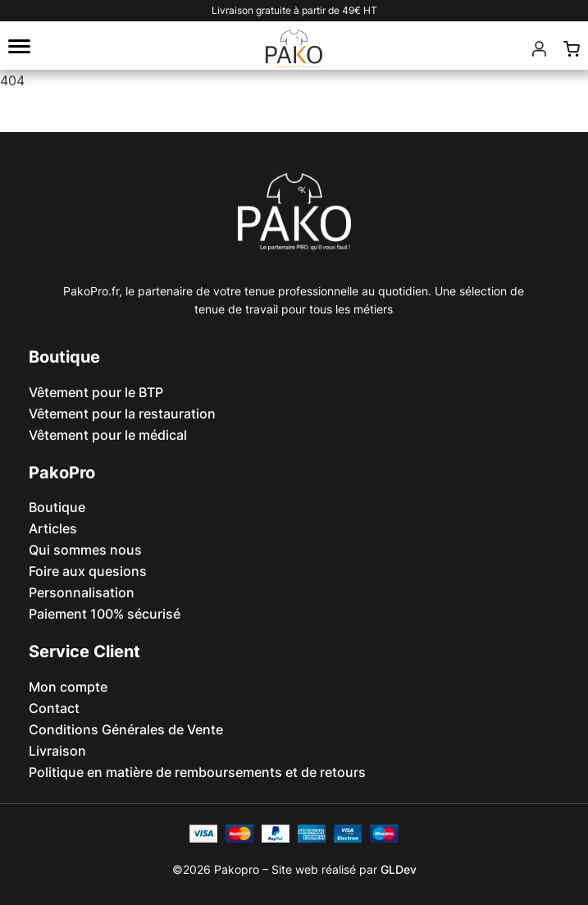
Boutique (57, 507)
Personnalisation (82, 592)
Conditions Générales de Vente (126, 729)
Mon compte (68, 687)
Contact (54, 708)
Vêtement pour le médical (108, 435)
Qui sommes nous (85, 550)
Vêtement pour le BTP (96, 392)
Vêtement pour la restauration (122, 414)
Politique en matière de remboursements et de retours (197, 772)
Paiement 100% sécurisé (105, 614)
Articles (53, 528)
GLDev (399, 869)
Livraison (57, 751)
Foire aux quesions (88, 571)
